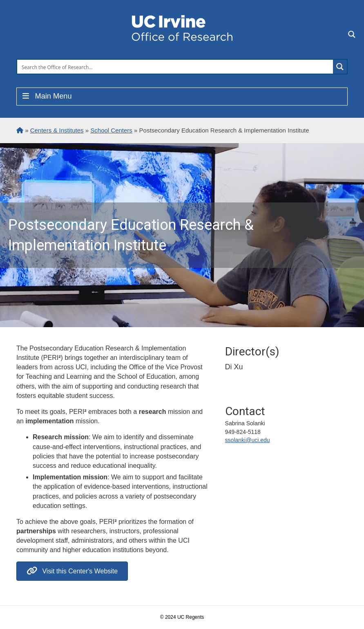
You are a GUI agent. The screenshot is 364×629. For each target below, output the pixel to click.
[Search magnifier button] (340, 67)
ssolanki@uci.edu (248, 440)
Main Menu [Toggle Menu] (46, 96)
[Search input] (175, 67)
